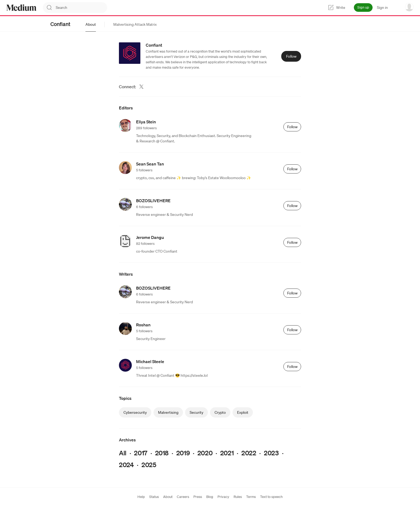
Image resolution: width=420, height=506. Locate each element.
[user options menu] (409, 7)
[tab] (91, 24)
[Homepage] (21, 8)
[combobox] (81, 8)
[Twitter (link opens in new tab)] (141, 87)
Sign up (363, 7)
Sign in (382, 8)
